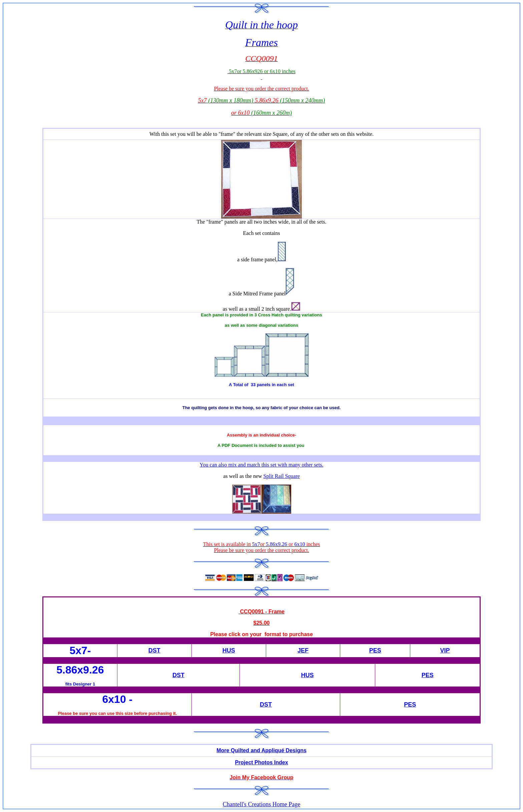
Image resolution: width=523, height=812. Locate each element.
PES (375, 650)
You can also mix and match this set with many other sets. (262, 465)
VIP (445, 650)
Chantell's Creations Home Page (262, 804)
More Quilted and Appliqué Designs (261, 750)
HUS (229, 650)
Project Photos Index (261, 762)
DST (154, 650)
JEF (303, 650)
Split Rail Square (282, 476)
